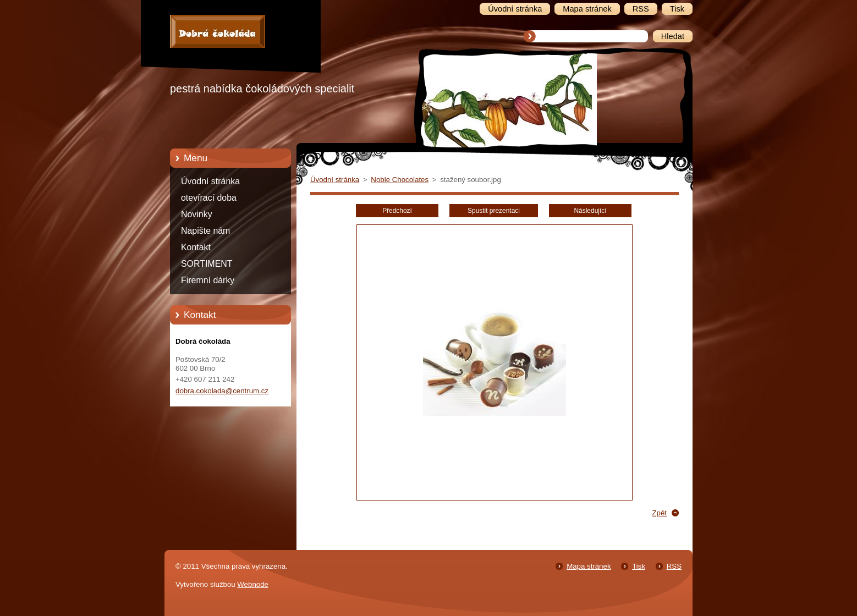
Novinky (197, 214)
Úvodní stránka (210, 181)
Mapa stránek (589, 566)
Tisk (639, 566)
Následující (590, 211)
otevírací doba (209, 198)
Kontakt (196, 247)
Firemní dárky (208, 280)
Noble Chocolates (400, 180)
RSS (674, 566)
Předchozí (397, 211)
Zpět (659, 513)
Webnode (253, 584)
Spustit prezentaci (494, 211)
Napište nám (205, 231)
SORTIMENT (207, 264)
